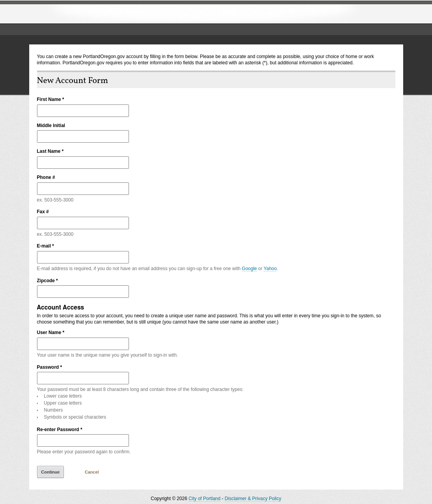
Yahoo (270, 269)
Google (250, 269)
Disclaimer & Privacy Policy (253, 499)
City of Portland (205, 499)
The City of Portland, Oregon (93, 14)
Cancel (92, 472)
